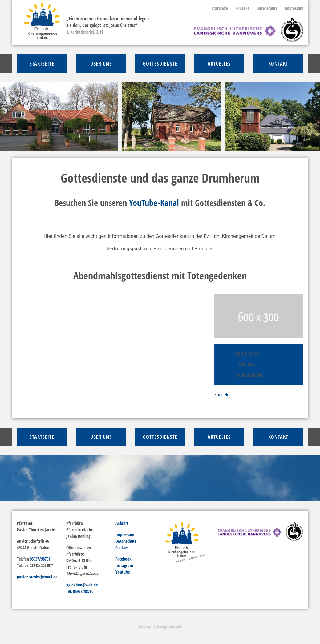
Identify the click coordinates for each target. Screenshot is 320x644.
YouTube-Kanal (154, 203)
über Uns (101, 64)
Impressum (294, 8)
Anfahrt (122, 523)
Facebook (124, 559)
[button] (24, 117)
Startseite (220, 8)
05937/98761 (40, 559)
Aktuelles (219, 64)
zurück (221, 395)
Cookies (122, 547)
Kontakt (242, 8)
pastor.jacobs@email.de (37, 577)
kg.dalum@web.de (82, 585)
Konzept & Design (160, 627)
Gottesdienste (160, 64)
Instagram (124, 565)
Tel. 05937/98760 (80, 591)
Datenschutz (267, 8)
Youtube (123, 572)
